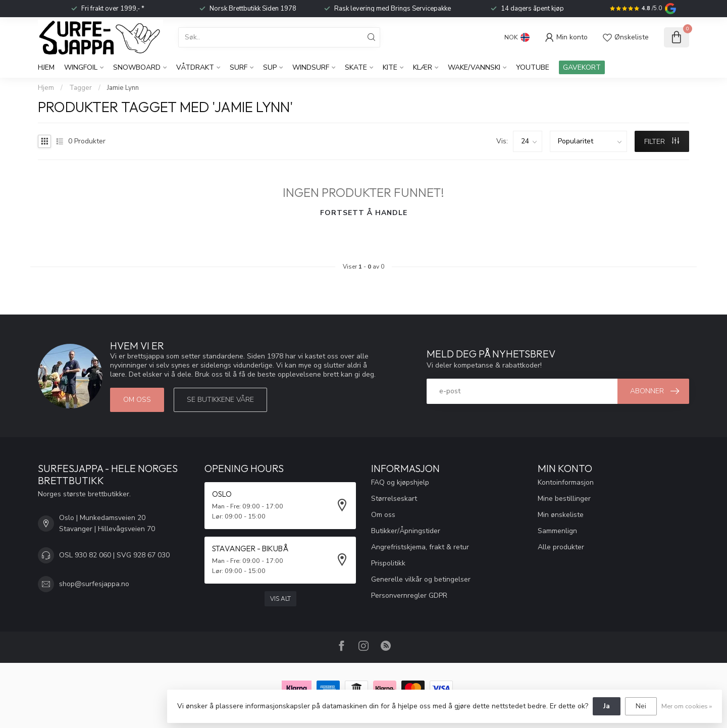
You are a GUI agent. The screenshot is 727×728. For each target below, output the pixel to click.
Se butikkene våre (220, 400)
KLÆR (423, 67)
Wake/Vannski (474, 67)
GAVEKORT (582, 67)
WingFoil (81, 67)
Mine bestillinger (564, 499)
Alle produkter (561, 547)
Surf (239, 67)
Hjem (46, 67)
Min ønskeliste (561, 515)
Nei (641, 706)
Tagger (81, 88)
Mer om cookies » (687, 706)
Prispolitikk (388, 563)
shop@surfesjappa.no (94, 584)
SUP (270, 67)
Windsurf (311, 67)
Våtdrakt (195, 67)
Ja (607, 706)
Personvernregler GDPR (409, 595)
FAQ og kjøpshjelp (400, 482)
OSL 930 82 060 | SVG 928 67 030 (114, 555)
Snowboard (137, 67)
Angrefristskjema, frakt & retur (420, 547)
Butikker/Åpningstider (406, 531)
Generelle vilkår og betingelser (421, 579)
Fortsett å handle (364, 213)
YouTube (533, 67)
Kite (390, 67)
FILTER (662, 142)
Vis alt (280, 599)
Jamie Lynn (123, 88)
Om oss (137, 400)
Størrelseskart (394, 499)
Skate (356, 67)
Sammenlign (557, 531)
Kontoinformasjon (566, 482)
